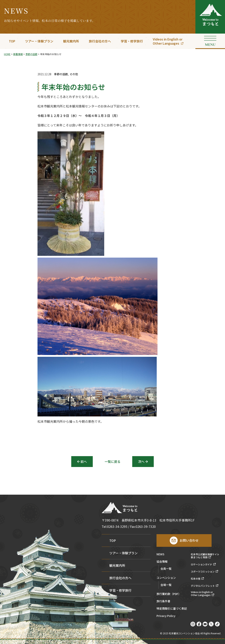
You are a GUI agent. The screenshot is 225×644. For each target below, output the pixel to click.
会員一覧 (166, 569)
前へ (84, 461)
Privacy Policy (166, 616)
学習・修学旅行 (132, 41)
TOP (12, 41)
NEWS (160, 554)
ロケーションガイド (202, 564)
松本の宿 (196, 579)
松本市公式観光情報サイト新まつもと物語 (205, 556)
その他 (74, 74)
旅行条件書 (163, 601)
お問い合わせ (189, 540)
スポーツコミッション (203, 572)
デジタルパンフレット (203, 586)
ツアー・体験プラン (39, 41)
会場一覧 (166, 585)
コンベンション (166, 578)
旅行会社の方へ (100, 41)
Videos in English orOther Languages (168, 41)
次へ (141, 461)
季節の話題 (61, 74)
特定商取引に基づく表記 (172, 609)
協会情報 (162, 562)
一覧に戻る (112, 461)
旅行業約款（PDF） (169, 594)
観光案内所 (71, 41)
